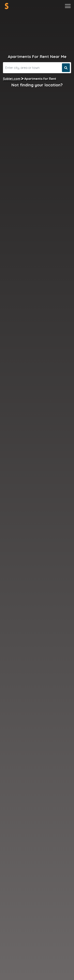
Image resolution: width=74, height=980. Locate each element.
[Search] (32, 68)
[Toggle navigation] (68, 6)
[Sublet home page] (7, 6)
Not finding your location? (37, 85)
